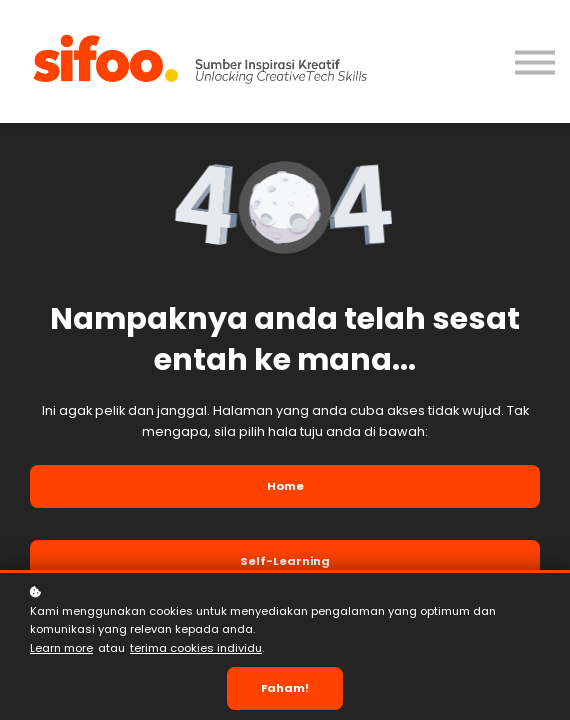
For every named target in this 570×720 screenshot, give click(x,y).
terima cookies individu (196, 648)
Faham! (285, 688)
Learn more (61, 648)
